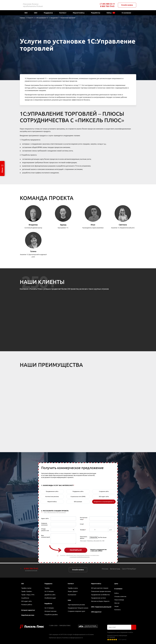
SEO (23, 583)
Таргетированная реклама (76, 604)
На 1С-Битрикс (49, 591)
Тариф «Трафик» (27, 591)
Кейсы (117, 593)
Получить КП (76, 550)
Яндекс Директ (73, 591)
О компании (118, 588)
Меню (2, 170)
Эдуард (63, 225)
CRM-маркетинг (96, 612)
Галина (33, 251)
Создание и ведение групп (77, 614)
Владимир (33, 225)
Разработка (48, 603)
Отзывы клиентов (120, 596)
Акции (117, 606)
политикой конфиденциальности (80, 557)
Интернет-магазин (51, 611)
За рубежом (25, 598)
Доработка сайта (50, 594)
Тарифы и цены (26, 588)
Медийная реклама (28, 615)
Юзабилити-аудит (50, 598)
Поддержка (48, 583)
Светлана (123, 225)
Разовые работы (27, 604)
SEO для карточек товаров (100, 588)
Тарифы (47, 588)
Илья (93, 225)
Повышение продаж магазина (101, 591)
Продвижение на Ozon (99, 598)
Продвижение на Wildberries (101, 594)
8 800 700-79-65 (107, 6)
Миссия (117, 603)
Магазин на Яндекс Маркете (100, 601)
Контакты (118, 610)
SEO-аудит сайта (27, 601)
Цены (116, 583)
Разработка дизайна (51, 615)
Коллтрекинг (72, 594)
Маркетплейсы (96, 583)
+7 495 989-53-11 (107, 4)
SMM (69, 600)
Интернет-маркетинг (28, 610)
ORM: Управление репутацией (101, 607)
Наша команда (119, 599)
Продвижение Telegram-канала (76, 609)
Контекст (71, 583)
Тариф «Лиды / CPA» (28, 594)
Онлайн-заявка (127, 5)
